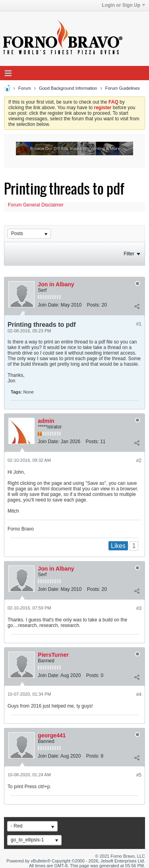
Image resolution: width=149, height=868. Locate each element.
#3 (139, 608)
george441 (52, 735)
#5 (139, 775)
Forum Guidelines (123, 88)
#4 (139, 694)
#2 (139, 461)
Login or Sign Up (123, 5)
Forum (25, 88)
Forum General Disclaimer (36, 205)
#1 (139, 324)
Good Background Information (68, 88)
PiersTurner (53, 655)
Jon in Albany (56, 284)
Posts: (94, 305)
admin (46, 421)
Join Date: (48, 305)
